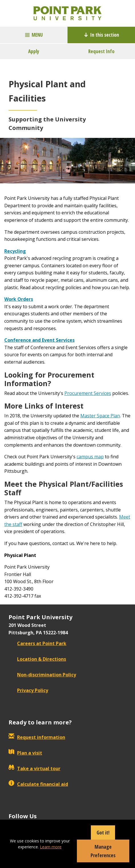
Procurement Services (88, 393)
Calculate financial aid (38, 784)
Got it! (103, 832)
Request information (37, 737)
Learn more (51, 847)
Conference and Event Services (39, 340)
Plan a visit (25, 753)
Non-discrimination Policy (42, 675)
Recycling (15, 251)
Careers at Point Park (37, 643)
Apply (34, 51)
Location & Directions (37, 659)
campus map (90, 457)
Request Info (101, 51)
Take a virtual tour (34, 768)
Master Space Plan (100, 416)
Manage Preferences (103, 851)
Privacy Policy (28, 690)
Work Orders (19, 299)
